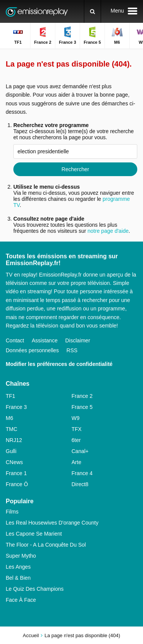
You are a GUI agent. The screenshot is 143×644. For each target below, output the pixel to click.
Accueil (31, 635)
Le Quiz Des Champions (35, 589)
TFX (77, 429)
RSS (72, 350)
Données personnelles (32, 350)
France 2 (82, 396)
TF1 (10, 396)
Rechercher (75, 169)
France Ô (17, 484)
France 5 (82, 407)
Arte (77, 462)
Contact (15, 340)
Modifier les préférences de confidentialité (59, 364)
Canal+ (80, 451)
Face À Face (21, 600)
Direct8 (80, 484)
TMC (11, 429)
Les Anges (18, 567)
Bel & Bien (18, 578)
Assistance (45, 340)
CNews (14, 462)
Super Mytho (21, 556)
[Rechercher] (92, 11)
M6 (9, 418)
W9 (76, 418)
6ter (76, 440)
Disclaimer (78, 340)
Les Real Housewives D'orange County (52, 523)
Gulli (11, 451)
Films (12, 512)
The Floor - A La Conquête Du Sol (46, 545)
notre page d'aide (108, 231)
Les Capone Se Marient (34, 534)
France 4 (82, 473)
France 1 (16, 473)
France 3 (16, 407)
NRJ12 (14, 440)
